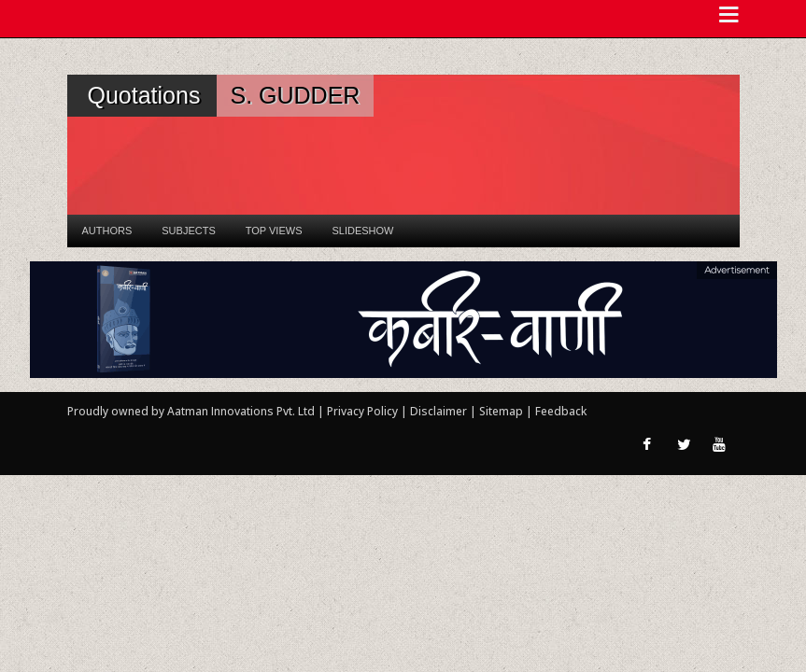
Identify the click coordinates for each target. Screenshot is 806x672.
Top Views (274, 231)
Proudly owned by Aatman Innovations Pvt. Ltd (191, 411)
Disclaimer (438, 411)
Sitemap (502, 411)
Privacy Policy (364, 411)
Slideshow (362, 231)
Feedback (561, 411)
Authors (107, 231)
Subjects (188, 231)
